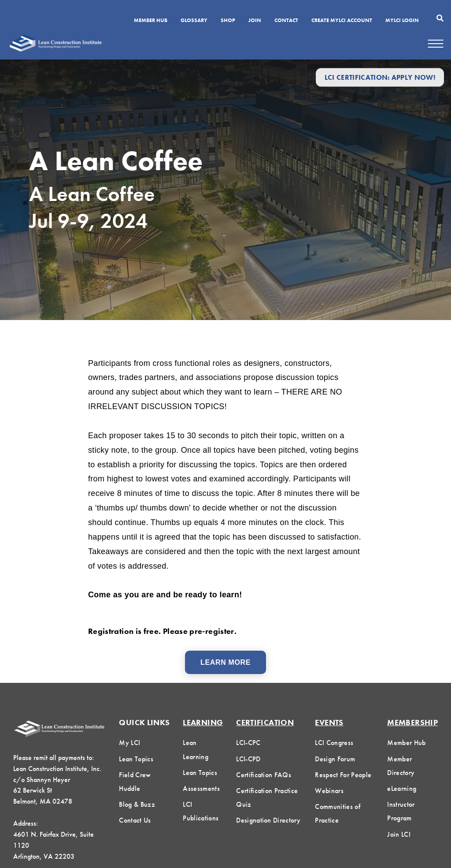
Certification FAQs (264, 775)
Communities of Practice (337, 813)
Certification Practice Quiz (267, 797)
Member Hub (151, 21)
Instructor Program (401, 811)
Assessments (201, 788)
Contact (286, 21)
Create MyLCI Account (342, 21)
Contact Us (135, 820)
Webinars (329, 791)
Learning (203, 722)
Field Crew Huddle (135, 782)
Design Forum (335, 759)
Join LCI (399, 834)
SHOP (228, 21)
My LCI (129, 743)
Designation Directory (268, 820)
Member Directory (401, 766)
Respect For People (343, 775)
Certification (265, 722)
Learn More (225, 662)
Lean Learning (196, 749)
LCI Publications (201, 811)
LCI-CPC (248, 743)
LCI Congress (334, 743)
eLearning (402, 788)
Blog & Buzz (137, 804)
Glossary (194, 21)
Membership (412, 722)
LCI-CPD (248, 759)
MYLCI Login (402, 21)
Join (255, 21)
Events (329, 722)
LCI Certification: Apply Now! (380, 77)
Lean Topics (136, 759)
